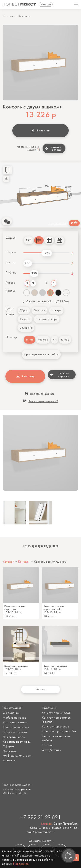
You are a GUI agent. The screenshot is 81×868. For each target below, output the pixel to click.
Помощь (11, 337)
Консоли (24, 16)
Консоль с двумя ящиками (15, 608)
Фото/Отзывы (52, 750)
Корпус (10, 291)
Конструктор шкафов (56, 713)
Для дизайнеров (14, 737)
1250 (47, 253)
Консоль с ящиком (16, 666)
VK (55, 340)
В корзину (40, 130)
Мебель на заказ (14, 718)
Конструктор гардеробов (59, 731)
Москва (46, 824)
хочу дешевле (57, 223)
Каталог (8, 16)
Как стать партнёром (17, 742)
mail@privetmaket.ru (40, 832)
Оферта (8, 746)
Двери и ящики (10, 311)
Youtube (43, 340)
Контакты (9, 760)
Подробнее (21, 864)
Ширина (11, 252)
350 (34, 273)
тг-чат (29, 340)
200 (28, 263)
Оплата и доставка (16, 727)
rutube (65, 340)
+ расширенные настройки (41, 354)
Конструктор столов (55, 726)
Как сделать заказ (15, 722)
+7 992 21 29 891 (40, 817)
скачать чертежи (54, 148)
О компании (11, 713)
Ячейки (10, 283)
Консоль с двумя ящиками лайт (54, 608)
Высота (10, 262)
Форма (11, 238)
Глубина (11, 273)
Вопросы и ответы (15, 732)
